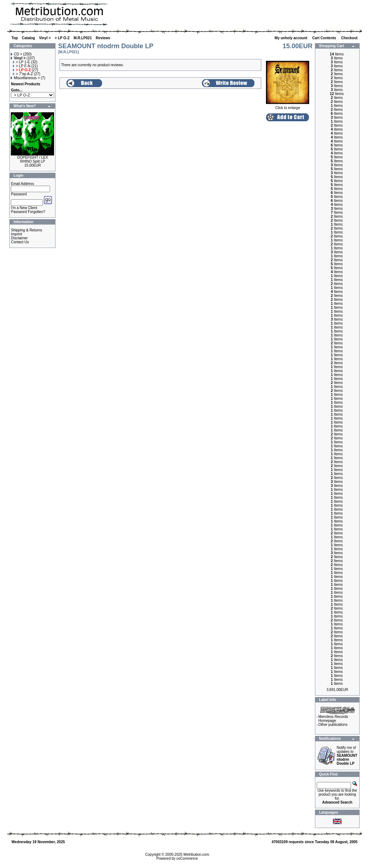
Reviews (103, 38)
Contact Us (20, 242)
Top (15, 38)
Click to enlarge (288, 106)
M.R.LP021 (83, 38)
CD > (16, 54)
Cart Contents (325, 38)
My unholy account (291, 38)
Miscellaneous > (25, 78)
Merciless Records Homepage (333, 719)
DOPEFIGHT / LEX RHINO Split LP (33, 159)
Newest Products (25, 84)
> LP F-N (22, 66)
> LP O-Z (62, 38)
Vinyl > (45, 38)
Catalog (29, 38)
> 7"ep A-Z (23, 74)
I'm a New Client (24, 208)
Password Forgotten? (28, 212)
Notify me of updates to (347, 756)
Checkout (350, 38)
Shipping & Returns (26, 230)
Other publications (333, 725)
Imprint (16, 234)
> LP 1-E (21, 62)
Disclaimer (19, 238)
